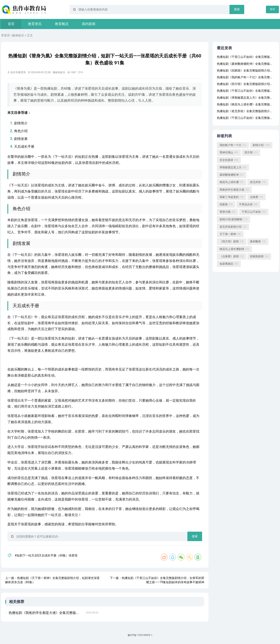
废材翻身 (258, 242)
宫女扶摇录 (229, 160)
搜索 (237, 9)
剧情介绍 (261, 145)
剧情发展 (21, 139)
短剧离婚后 (229, 264)
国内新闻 (89, 24)
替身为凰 (227, 212)
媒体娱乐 (18, 35)
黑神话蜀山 (229, 153)
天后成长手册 (24, 147)
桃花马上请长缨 (232, 182)
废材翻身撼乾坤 (232, 175)
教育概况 (62, 24)
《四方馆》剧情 (232, 242)
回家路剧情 (259, 257)
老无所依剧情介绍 (233, 227)
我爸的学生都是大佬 (234, 190)
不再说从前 (248, 205)
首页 (11, 24)
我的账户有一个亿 (233, 145)
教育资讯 (35, 24)
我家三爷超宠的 (232, 197)
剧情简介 (21, 123)
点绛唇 (256, 197)
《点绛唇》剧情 (232, 257)
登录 (272, 9)
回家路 (226, 205)
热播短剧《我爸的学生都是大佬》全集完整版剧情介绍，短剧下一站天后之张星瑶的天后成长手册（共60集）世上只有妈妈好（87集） (46, 613)
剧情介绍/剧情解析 (234, 219)
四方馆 (251, 153)
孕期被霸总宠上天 (233, 168)
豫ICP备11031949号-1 (140, 635)
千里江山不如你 (254, 212)
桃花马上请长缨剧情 (234, 249)
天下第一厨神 (230, 234)
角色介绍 (21, 131)
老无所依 (258, 182)
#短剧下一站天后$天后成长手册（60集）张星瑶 (46, 555)
